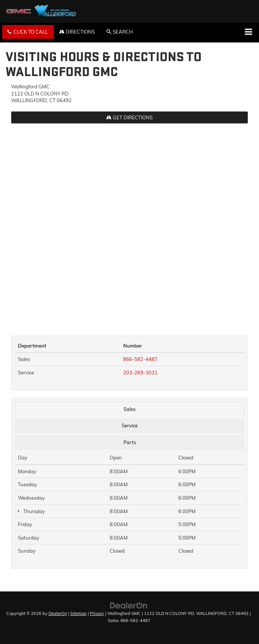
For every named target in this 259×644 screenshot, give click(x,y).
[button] (28, 32)
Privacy (97, 613)
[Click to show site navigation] (248, 32)
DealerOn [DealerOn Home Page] (58, 613)
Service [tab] (130, 425)
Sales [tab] (129, 409)
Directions (77, 32)
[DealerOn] (129, 605)
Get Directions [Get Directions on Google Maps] (129, 117)
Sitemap (78, 613)
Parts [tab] (130, 442)
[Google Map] (129, 226)
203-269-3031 (140, 373)
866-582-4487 (140, 359)
